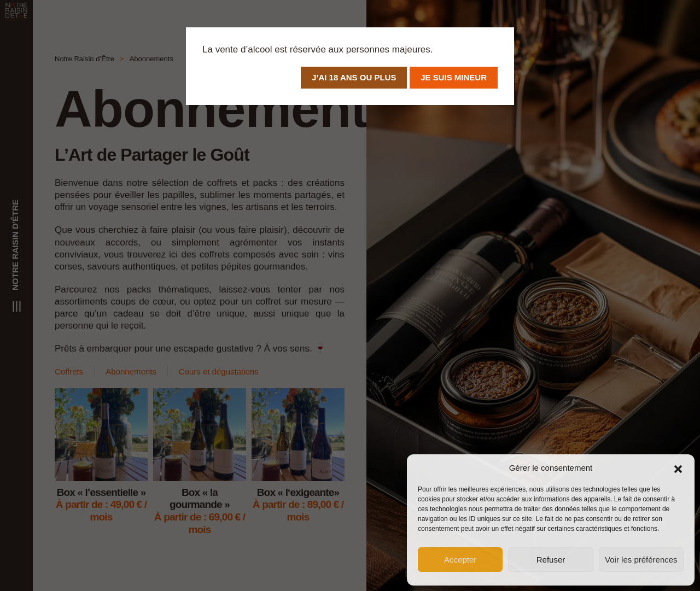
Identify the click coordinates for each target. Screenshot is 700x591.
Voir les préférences (641, 560)
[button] (678, 468)
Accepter (460, 560)
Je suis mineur (454, 77)
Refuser (551, 560)
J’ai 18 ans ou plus (354, 77)
